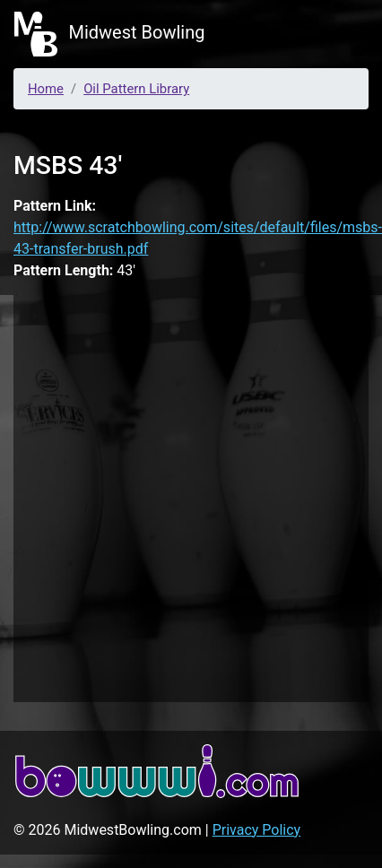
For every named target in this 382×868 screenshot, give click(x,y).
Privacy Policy (257, 830)
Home (46, 89)
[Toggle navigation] (343, 34)
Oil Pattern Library (136, 89)
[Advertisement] (186, 495)
